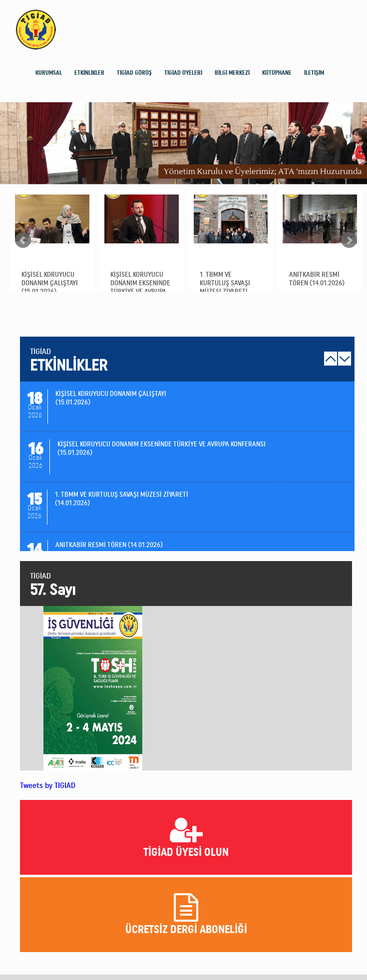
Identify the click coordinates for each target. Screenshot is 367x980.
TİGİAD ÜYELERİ (183, 73)
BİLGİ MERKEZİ (232, 73)
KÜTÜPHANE (277, 73)
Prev (23, 240)
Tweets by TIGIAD (48, 785)
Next (349, 240)
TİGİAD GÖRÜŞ (134, 73)
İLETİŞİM (314, 73)
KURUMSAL (49, 73)
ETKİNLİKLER (89, 73)
